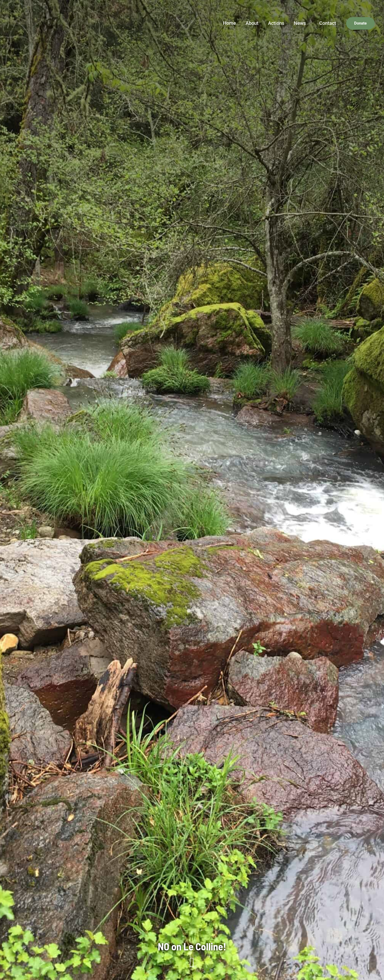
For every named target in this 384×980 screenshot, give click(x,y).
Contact (328, 23)
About (252, 23)
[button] (360, 23)
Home (229, 23)
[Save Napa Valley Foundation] (28, 23)
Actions (276, 23)
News (300, 23)
